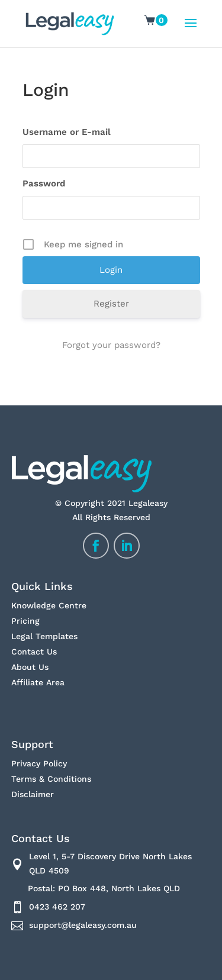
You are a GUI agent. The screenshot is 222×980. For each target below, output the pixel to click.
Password (44, 183)
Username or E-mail (67, 132)
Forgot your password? (111, 345)
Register (111, 304)
